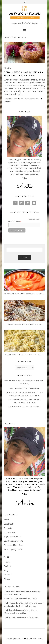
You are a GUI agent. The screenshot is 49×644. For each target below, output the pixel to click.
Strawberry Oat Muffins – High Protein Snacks (24, 74)
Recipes (7, 566)
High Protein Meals (13, 536)
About (7, 579)
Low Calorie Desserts (16, 99)
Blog (6, 570)
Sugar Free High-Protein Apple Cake (25, 388)
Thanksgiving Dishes (13, 549)
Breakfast (7, 99)
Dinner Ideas (10, 532)
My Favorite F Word (33, 638)
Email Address (15, 222)
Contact (8, 574)
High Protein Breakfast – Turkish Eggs (24, 407)
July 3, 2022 (8, 68)
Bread (7, 519)
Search (25, 258)
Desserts (8, 528)
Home (7, 562)
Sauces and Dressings (13, 545)
